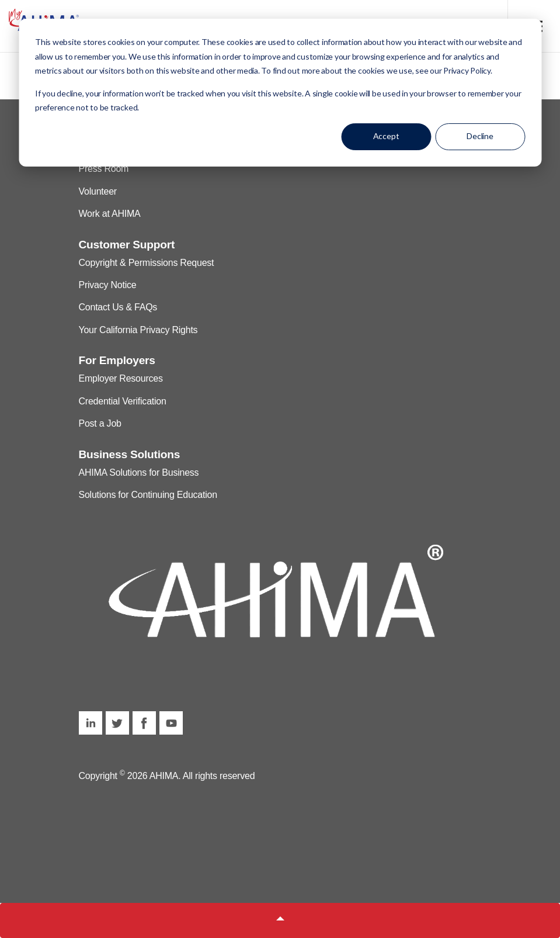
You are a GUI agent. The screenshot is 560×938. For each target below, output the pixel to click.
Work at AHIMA (110, 214)
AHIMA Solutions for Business (139, 473)
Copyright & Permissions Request (147, 263)
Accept (386, 136)
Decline (480, 136)
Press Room (104, 169)
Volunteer (98, 191)
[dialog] (280, 93)
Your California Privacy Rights (138, 330)
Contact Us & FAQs (118, 307)
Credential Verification (123, 401)
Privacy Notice (108, 285)
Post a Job (100, 423)
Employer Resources (121, 378)
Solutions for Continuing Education (148, 495)
